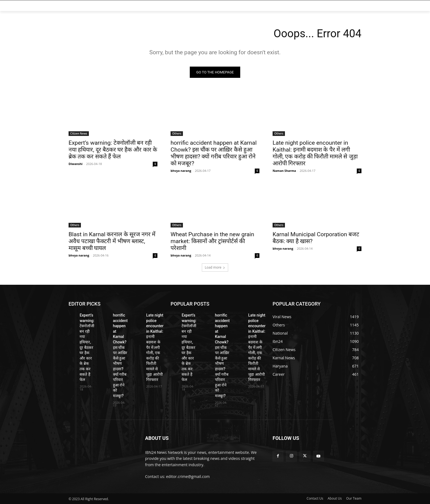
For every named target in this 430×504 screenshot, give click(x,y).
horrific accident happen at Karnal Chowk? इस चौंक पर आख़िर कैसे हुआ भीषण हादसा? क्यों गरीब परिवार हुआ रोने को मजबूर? (214, 153)
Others (177, 133)
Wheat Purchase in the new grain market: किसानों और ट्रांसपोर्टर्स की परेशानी (212, 241)
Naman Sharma (284, 171)
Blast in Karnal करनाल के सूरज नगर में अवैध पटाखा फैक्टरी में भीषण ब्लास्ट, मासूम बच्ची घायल (112, 241)
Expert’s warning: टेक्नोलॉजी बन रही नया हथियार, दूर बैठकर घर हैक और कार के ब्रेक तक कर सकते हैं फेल (113, 150)
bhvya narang (181, 171)
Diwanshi (76, 164)
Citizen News (79, 133)
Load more (215, 267)
